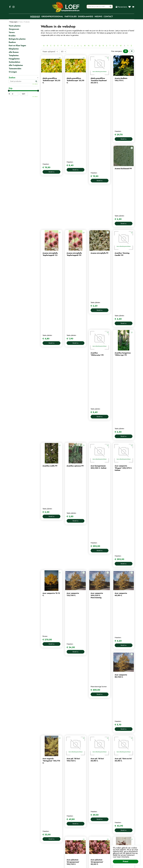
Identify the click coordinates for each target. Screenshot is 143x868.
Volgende (104, 708)
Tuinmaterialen (15, 69)
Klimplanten (14, 49)
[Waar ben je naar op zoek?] (100, 7)
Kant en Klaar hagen (17, 46)
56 (99, 708)
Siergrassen (14, 29)
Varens (12, 32)
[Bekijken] (133, 7)
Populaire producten (88, 714)
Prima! (126, 861)
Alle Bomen (14, 52)
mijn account (77, 836)
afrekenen (76, 845)
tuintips (43, 848)
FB (10, 7)
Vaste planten (15, 26)
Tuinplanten (14, 56)
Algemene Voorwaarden (86, 865)
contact (43, 842)
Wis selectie (35, 84)
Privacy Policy (73, 865)
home (43, 836)
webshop (44, 839)
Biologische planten (17, 39)
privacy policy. (110, 845)
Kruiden (12, 36)
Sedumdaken (14, 62)
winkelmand (77, 842)
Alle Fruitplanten (16, 65)
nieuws (43, 845)
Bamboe (12, 42)
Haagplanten (14, 59)
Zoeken (12, 78)
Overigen (13, 72)
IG (13, 7)
